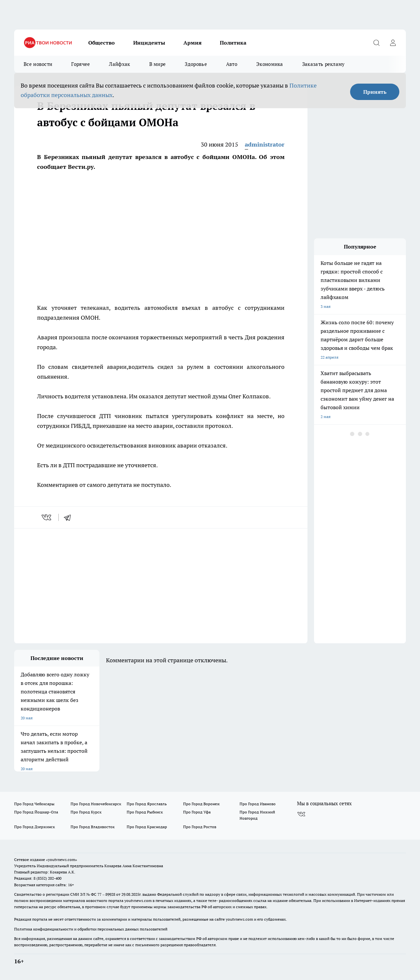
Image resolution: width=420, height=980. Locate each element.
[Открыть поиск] (376, 43)
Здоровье (196, 64)
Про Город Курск (86, 812)
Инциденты (149, 43)
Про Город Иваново (258, 804)
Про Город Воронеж (201, 804)
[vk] (47, 517)
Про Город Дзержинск (34, 827)
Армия (192, 43)
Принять (375, 92)
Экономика (270, 64)
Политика (233, 43)
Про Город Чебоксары (34, 804)
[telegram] (70, 517)
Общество (102, 43)
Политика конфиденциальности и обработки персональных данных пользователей (91, 929)
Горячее (81, 64)
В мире (158, 64)
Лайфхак (119, 64)
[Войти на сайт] (393, 43)
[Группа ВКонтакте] (301, 814)
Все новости (38, 64)
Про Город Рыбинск (145, 812)
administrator (265, 144)
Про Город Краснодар (147, 827)
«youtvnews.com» (62, 860)
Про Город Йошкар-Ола (36, 812)
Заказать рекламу (324, 64)
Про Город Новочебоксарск (96, 804)
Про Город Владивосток (93, 827)
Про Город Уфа (197, 812)
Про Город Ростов (200, 827)
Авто (232, 64)
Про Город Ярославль (147, 804)
